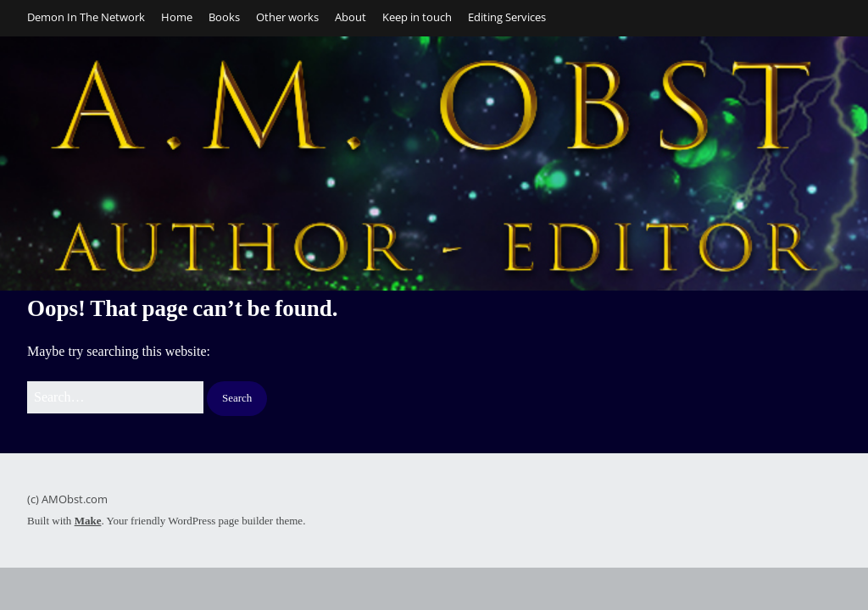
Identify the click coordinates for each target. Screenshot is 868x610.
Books (224, 17)
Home (177, 17)
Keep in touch (417, 17)
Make (88, 521)
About (351, 17)
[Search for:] (115, 397)
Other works (287, 17)
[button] (237, 399)
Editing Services (507, 17)
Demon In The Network (86, 17)
